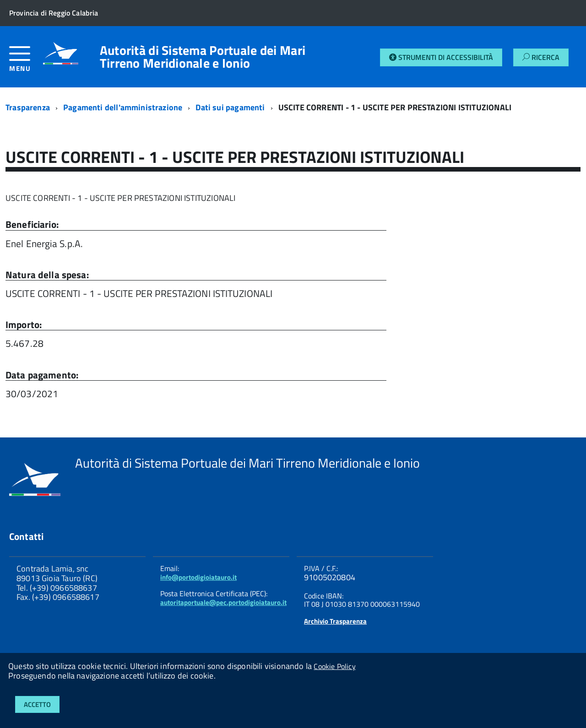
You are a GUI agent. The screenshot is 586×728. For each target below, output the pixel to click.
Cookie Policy (334, 666)
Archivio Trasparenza (335, 621)
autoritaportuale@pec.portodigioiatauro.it (223, 602)
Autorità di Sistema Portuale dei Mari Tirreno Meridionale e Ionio (203, 57)
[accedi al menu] (26, 62)
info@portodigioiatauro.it (198, 577)
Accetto (37, 704)
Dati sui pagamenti (230, 107)
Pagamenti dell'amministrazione (123, 107)
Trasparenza (28, 107)
